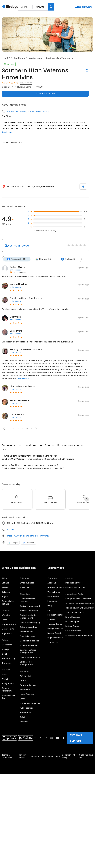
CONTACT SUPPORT (76, 738)
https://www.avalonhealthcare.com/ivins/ (28, 536)
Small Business (27, 583)
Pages (5, 597)
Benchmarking (9, 658)
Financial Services (28, 685)
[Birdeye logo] (11, 7)
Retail (23, 717)
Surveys (6, 649)
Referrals (6, 592)
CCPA (57, 756)
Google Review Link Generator (79, 608)
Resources (52, 601)
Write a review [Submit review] (45, 94)
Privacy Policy (22, 756)
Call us (10, 530)
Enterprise (25, 587)
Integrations (8, 683)
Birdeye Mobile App (9, 697)
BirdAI (4, 674)
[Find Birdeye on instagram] (51, 738)
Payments (7, 633)
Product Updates (55, 615)
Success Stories (55, 624)
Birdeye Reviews (55, 629)
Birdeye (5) (69, 259)
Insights (6, 654)
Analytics (6, 679)
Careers (51, 619)
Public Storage (27, 708)
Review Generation (29, 611)
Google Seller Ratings (8, 602)
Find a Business (73, 617)
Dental (23, 680)
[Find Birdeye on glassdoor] (63, 738)
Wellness (24, 722)
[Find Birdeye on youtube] (57, 738)
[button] (36, 429)
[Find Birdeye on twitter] (41, 738)
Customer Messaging (30, 622)
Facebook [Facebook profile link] (28, 543)
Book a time (53, 597)
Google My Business (29, 641)
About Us (52, 583)
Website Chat (27, 632)
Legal (22, 699)
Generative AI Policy (68, 756)
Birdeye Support (73, 626)
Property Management (31, 703)
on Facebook (15, 270)
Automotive (26, 676)
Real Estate (25, 712)
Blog (50, 606)
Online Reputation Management (29, 617)
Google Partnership (7, 689)
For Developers (72, 622)
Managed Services (74, 583)
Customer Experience (30, 657)
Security (35, 756)
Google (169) (44, 259)
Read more (8, 132)
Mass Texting (8, 629)
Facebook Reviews (28, 645)
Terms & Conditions (7, 756)
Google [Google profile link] (13, 543)
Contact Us (53, 642)
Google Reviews (27, 636)
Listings (5, 583)
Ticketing (6, 663)
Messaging (7, 645)
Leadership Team (56, 587)
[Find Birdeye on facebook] (35, 738)
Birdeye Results (55, 633)
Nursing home (35, 58)
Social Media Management (26, 663)
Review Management (30, 606)
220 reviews (26, 83)
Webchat (6, 615)
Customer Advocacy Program (79, 635)
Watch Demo (54, 592)
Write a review (84, 7)
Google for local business (27, 600)
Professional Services (75, 587)
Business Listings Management (28, 651)
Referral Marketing (28, 627)
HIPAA (50, 756)
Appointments (9, 624)
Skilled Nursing (42, 111)
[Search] (51, 7)
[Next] (87, 499)
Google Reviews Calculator (78, 599)
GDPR (43, 756)
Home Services (27, 694)
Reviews (6, 587)
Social (5, 620)
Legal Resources (55, 638)
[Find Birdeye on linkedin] (46, 738)
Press (50, 610)
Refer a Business (73, 631)
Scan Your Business (75, 612)
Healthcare (19, 58)
